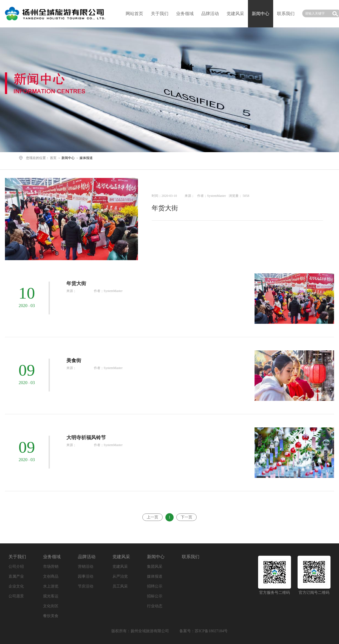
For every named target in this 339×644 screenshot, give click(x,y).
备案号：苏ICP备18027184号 (204, 631)
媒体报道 (86, 158)
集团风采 (155, 567)
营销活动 (86, 567)
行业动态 (155, 606)
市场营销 (51, 567)
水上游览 (51, 586)
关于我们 (160, 14)
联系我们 (286, 14)
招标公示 (155, 596)
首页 (53, 158)
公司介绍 (16, 567)
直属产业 (16, 576)
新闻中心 (68, 158)
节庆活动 (86, 586)
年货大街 (165, 208)
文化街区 (51, 606)
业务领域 (185, 14)
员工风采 (120, 586)
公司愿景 (16, 596)
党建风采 (235, 14)
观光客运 (51, 596)
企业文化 (16, 586)
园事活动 (86, 576)
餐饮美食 (51, 616)
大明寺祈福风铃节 (86, 438)
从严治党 (120, 576)
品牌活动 (210, 14)
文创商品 (51, 576)
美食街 (74, 361)
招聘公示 (155, 586)
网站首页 (134, 14)
